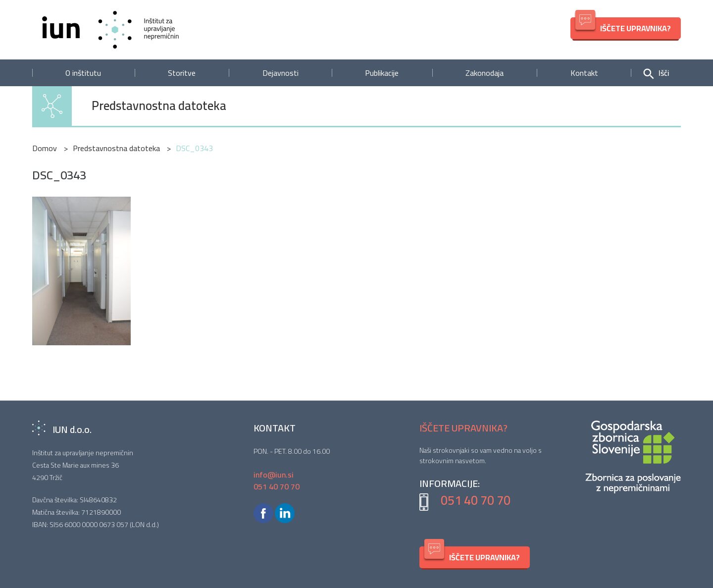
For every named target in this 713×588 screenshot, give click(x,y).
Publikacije (382, 73)
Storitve (182, 73)
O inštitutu (83, 73)
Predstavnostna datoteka (159, 106)
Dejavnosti (280, 73)
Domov (45, 148)
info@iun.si (274, 475)
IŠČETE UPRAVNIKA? (623, 27)
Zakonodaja (484, 73)
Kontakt (584, 73)
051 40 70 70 (476, 500)
